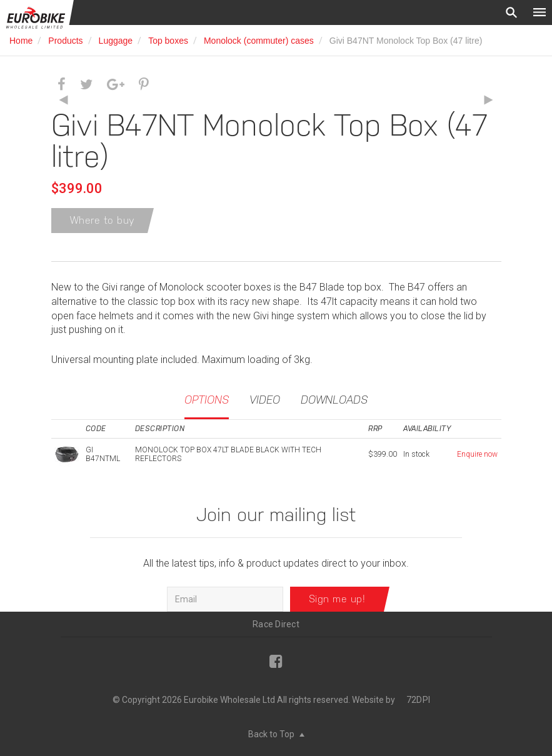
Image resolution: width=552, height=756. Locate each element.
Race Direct (276, 624)
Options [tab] (207, 400)
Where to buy (103, 220)
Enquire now (477, 454)
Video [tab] (265, 400)
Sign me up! (337, 599)
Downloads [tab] (334, 400)
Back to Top (276, 734)
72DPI (418, 700)
